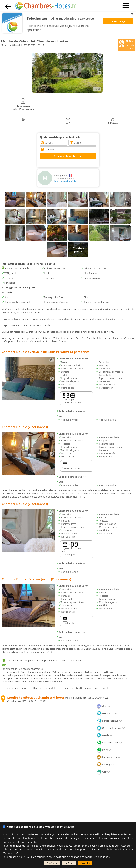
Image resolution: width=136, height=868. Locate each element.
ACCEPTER (85, 863)
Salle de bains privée (71, 411)
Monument (107, 713)
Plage (104, 750)
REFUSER (69, 863)
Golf (103, 772)
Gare (104, 706)
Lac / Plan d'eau (109, 743)
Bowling (105, 764)
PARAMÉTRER (52, 863)
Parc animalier (109, 757)
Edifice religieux (109, 721)
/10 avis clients (127, 44)
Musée (105, 735)
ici (110, 857)
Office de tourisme (111, 728)
